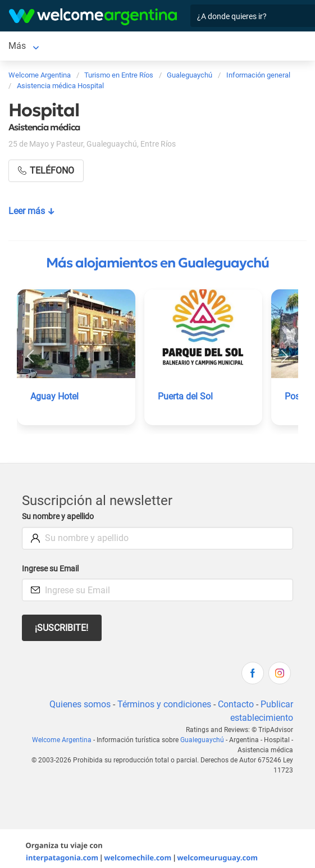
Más (17, 46)
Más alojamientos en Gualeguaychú (157, 263)
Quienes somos (80, 704)
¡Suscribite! (61, 628)
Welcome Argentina (62, 740)
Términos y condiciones (164, 704)
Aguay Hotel (54, 396)
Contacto (236, 704)
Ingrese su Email (50, 569)
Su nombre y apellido (58, 517)
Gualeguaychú (202, 740)
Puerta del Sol (185, 396)
